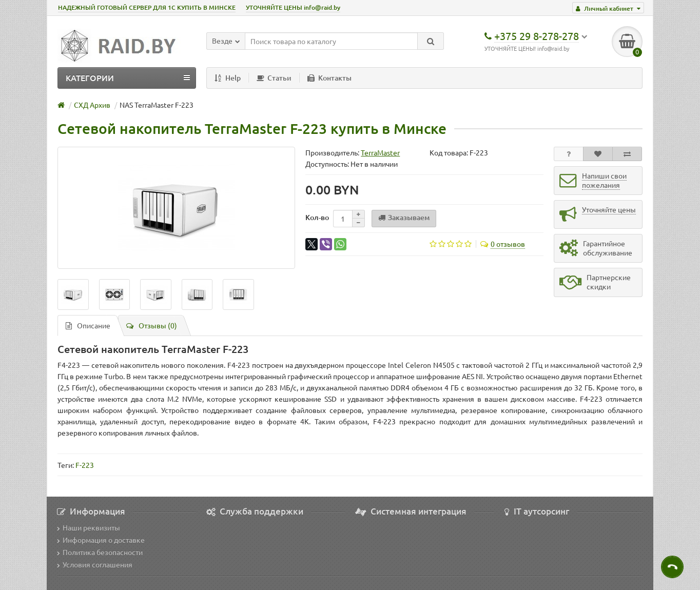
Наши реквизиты (89, 527)
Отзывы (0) (152, 325)
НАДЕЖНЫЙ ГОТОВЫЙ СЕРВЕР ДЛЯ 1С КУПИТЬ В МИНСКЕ (147, 7)
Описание (88, 325)
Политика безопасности (100, 552)
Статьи (274, 78)
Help (228, 78)
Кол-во (317, 217)
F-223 (85, 465)
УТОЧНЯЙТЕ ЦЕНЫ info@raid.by (293, 7)
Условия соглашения (95, 564)
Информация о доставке (101, 540)
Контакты (329, 78)
